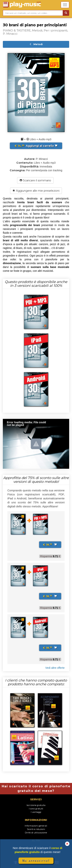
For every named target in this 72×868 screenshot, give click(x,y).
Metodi (36, 44)
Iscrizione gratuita (36, 805)
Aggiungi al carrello (36, 146)
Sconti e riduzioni (36, 829)
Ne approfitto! (36, 861)
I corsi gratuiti (36, 809)
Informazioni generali (36, 826)
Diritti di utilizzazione (36, 833)
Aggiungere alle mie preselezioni (36, 191)
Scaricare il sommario (35, 180)
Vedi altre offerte (55, 668)
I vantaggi (36, 812)
